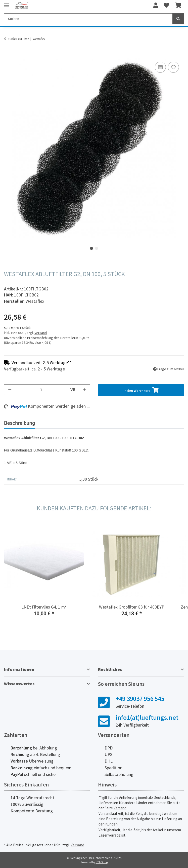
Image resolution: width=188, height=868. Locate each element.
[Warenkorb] (178, 6)
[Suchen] (88, 19)
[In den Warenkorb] (8, 55)
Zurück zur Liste (18, 39)
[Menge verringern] (10, 390)
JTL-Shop (102, 862)
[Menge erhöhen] (84, 390)
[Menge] (41, 390)
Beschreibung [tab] (19, 423)
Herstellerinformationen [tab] (108, 423)
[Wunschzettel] (166, 6)
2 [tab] (97, 248)
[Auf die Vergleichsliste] (160, 67)
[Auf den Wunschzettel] (173, 67)
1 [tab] (91, 248)
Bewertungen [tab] (58, 423)
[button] (156, 6)
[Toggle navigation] (7, 3)
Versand (41, 333)
